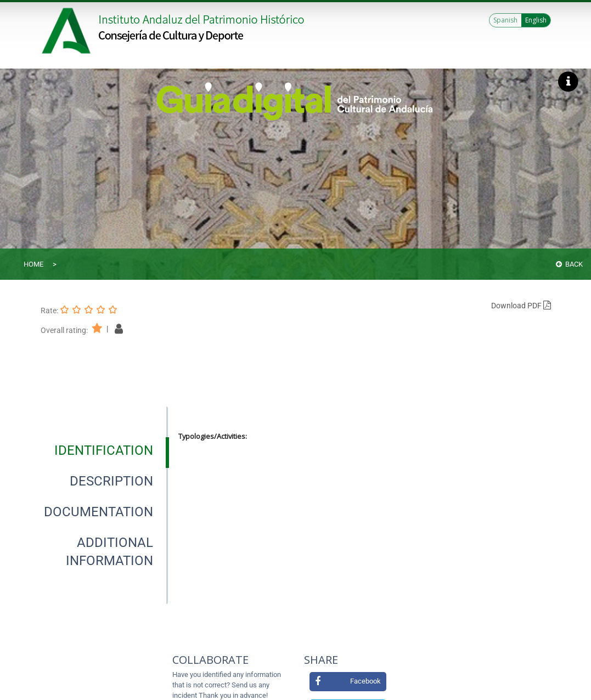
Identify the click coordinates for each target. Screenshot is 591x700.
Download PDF (521, 306)
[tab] (104, 450)
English (536, 20)
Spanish (505, 20)
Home (33, 264)
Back (569, 264)
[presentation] (104, 450)
